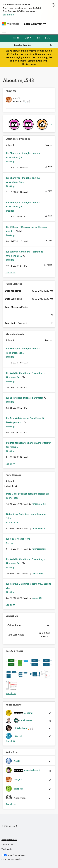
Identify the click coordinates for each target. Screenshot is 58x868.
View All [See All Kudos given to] (11, 741)
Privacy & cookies (9, 839)
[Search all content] (33, 45)
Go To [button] (48, 38)
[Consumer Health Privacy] (29, 859)
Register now (29, 64)
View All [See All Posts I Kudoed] (10, 605)
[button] (11, 662)
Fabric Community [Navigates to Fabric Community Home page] (34, 24)
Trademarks (7, 849)
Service (10, 543)
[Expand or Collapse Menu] (4, 31)
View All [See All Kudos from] (11, 804)
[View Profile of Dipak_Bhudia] (38, 528)
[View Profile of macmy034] (37, 598)
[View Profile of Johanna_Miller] (39, 504)
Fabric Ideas (12, 498)
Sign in (28, 38)
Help (38, 38)
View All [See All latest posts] (10, 273)
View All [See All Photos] (11, 693)
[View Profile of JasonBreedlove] (39, 549)
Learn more (9, 15)
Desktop (10, 161)
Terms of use (7, 844)
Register (17, 38)
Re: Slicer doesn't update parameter (25, 398)
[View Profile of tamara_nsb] (37, 573)
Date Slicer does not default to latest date (27, 494)
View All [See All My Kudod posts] (10, 464)
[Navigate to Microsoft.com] (11, 24)
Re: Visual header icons (18, 539)
